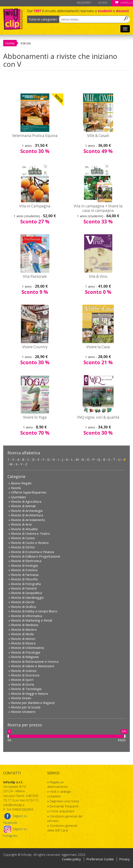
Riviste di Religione (25, 657)
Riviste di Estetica (24, 570)
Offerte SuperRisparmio (29, 492)
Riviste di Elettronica (26, 561)
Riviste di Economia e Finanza (33, 552)
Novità (16, 488)
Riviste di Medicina (25, 625)
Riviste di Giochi (23, 602)
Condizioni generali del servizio (65, 818)
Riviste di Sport (22, 680)
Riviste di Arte (21, 524)
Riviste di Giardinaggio (27, 597)
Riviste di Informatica (27, 616)
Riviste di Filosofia (24, 579)
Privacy (124, 859)
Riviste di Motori (23, 639)
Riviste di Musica (23, 643)
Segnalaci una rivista (64, 801)
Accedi (103, 3)
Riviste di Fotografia (26, 584)
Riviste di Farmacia (25, 575)
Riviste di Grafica (23, 607)
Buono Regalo (21, 483)
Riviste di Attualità (24, 529)
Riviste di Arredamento (28, 520)
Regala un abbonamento (58, 784)
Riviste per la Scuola (26, 707)
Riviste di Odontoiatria (28, 648)
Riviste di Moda (22, 634)
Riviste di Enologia (24, 565)
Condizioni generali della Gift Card (62, 828)
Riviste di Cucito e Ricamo (30, 543)
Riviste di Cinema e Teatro (31, 533)
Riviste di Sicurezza (25, 675)
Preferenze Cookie (100, 859)
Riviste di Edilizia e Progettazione (36, 556)
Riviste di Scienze (24, 671)
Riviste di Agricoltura (26, 501)
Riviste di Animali (23, 506)
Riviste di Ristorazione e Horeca (35, 661)
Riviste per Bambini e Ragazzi (33, 703)
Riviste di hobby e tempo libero (34, 611)
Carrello (124, 3)
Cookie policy (71, 859)
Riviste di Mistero (24, 629)
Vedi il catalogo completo (59, 794)
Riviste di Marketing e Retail (32, 620)
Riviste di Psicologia (26, 652)
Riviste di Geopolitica (26, 593)
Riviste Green (21, 698)
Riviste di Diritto (23, 547)
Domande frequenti (64, 806)
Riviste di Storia (23, 684)
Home (10, 43)
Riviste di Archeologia (27, 511)
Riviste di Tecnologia (26, 689)
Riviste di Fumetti (24, 588)
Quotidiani (18, 497)
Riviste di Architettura (27, 515)
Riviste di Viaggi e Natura (29, 693)
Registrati (84, 3)
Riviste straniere (23, 712)
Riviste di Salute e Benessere (33, 666)
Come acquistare (62, 811)
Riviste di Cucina (23, 538)
